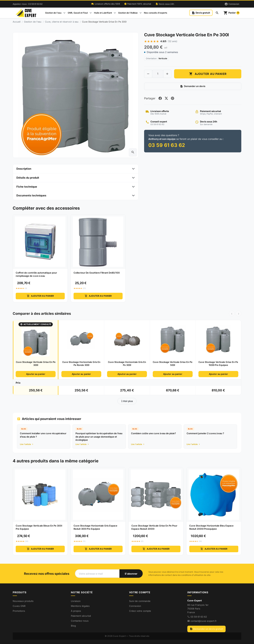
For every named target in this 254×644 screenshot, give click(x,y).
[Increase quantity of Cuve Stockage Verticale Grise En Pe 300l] (167, 74)
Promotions (19, 611)
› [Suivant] (239, 314)
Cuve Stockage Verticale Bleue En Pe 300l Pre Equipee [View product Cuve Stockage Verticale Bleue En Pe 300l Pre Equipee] (39, 527)
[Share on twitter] (167, 99)
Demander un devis (193, 87)
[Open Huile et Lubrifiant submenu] (115, 13)
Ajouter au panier (40, 296)
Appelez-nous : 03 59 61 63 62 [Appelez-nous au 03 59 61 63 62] (28, 4)
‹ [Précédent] (232, 314)
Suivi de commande (140, 601)
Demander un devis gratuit (206, 629)
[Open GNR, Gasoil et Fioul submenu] (91, 13)
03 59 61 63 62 (199, 617)
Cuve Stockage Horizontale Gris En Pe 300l (127, 364)
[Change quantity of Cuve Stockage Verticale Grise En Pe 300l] (158, 74)
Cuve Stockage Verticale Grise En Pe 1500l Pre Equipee (218, 364)
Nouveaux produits (23, 601)
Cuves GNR (19, 606)
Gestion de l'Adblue (128, 13)
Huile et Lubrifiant (103, 13)
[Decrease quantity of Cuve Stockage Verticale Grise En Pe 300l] (148, 74)
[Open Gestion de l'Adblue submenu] (141, 13)
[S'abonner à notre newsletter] (131, 574)
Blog (73, 626)
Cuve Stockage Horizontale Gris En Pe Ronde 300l (81, 364)
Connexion (135, 606)
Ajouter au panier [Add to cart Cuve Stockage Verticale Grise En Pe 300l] (208, 74)
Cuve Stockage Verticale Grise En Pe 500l (173, 364)
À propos (76, 611)
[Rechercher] (217, 13)
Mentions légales (80, 606)
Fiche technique (27, 187)
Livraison (76, 601)
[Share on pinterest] (173, 99)
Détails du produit (28, 178)
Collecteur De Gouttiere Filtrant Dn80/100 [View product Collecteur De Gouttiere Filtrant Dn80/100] (97, 273)
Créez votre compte (140, 611)
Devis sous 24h (165, 4)
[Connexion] (232, 4)
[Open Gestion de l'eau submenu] (64, 13)
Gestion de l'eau (53, 13)
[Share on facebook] (160, 99)
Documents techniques (31, 195)
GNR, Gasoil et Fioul (78, 13)
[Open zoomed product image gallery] (133, 152)
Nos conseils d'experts (156, 13)
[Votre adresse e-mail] (97, 574)
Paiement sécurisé (81, 616)
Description (24, 169)
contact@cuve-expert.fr (204, 621)
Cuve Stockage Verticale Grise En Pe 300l (36, 364)
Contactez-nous (80, 621)
